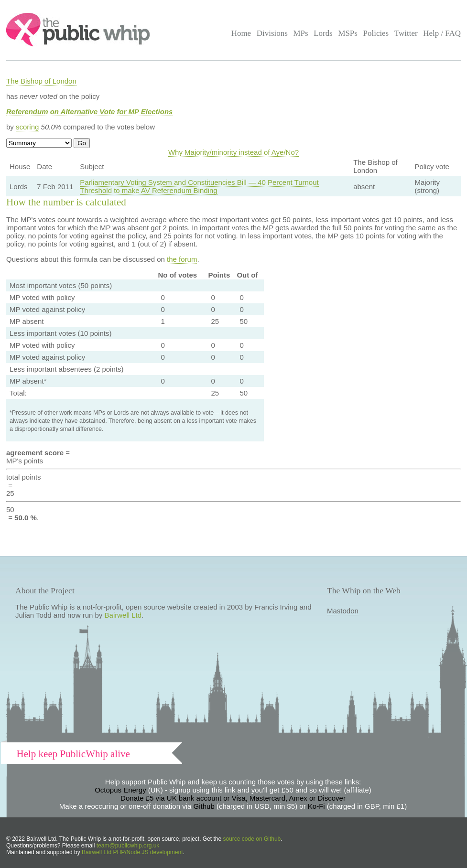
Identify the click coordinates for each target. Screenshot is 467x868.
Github (204, 806)
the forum (182, 259)
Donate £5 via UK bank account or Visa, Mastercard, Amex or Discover (233, 798)
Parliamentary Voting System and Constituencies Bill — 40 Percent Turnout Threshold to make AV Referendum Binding (199, 186)
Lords (323, 33)
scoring (27, 127)
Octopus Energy (120, 790)
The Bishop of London (41, 81)
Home (241, 33)
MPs (300, 33)
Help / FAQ (442, 33)
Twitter (406, 33)
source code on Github (252, 839)
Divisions (272, 33)
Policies (376, 33)
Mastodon (343, 611)
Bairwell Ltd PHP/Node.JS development (132, 852)
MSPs (348, 33)
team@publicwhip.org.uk (128, 846)
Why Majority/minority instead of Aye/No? (233, 152)
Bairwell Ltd (123, 615)
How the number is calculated (66, 202)
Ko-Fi (316, 806)
